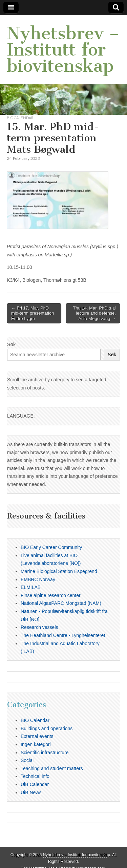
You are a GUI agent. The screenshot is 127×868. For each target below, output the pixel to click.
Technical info (35, 776)
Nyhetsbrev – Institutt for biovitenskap (63, 50)
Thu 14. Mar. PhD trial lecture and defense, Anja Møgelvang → (94, 313)
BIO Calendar (20, 118)
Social (27, 760)
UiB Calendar (35, 784)
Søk (11, 344)
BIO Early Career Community (51, 547)
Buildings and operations (47, 728)
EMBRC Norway (38, 579)
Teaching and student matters (52, 768)
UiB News (31, 792)
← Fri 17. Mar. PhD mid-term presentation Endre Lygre (33, 313)
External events (37, 736)
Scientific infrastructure (45, 753)
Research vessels (39, 627)
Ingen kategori (36, 744)
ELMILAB (31, 587)
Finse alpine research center (51, 595)
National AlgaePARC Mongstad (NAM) (61, 603)
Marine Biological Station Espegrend (59, 571)
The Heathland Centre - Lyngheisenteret (63, 635)
